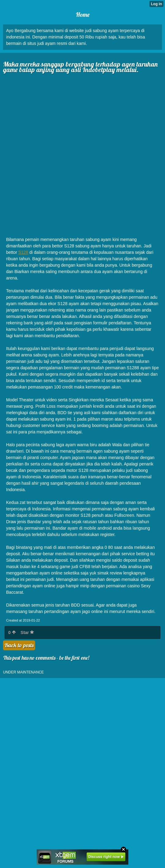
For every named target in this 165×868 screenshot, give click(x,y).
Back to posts (19, 645)
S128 (23, 252)
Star (27, 633)
